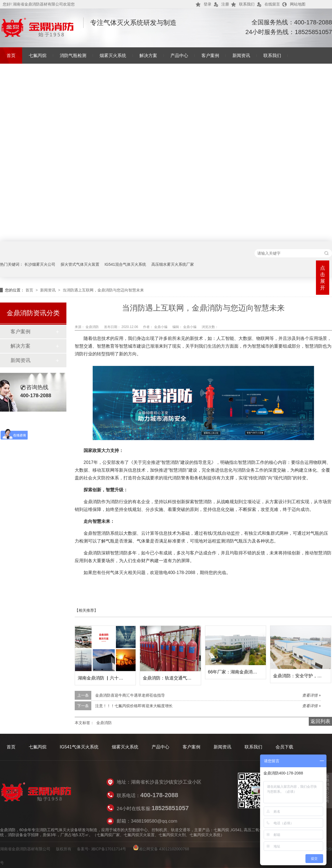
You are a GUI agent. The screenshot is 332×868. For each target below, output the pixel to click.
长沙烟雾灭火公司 (40, 264)
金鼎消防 (93, 327)
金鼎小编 (161, 327)
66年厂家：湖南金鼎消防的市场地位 (244, 672)
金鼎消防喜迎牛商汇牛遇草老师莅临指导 (130, 695)
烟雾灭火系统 (113, 55)
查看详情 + (312, 695)
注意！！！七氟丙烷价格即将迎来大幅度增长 (134, 706)
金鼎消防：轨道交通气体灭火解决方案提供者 (187, 678)
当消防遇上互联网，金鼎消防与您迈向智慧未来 (103, 290)
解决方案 (148, 55)
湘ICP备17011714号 (109, 849)
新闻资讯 (241, 55)
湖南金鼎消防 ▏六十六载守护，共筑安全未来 (123, 678)
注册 (225, 4)
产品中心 (179, 55)
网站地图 (298, 4)
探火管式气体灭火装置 (80, 264)
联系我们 (247, 4)
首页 (11, 55)
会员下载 (284, 747)
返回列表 (320, 721)
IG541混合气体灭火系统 (125, 264)
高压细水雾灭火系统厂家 (173, 264)
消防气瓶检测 (73, 55)
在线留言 (272, 4)
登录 (207, 4)
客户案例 (210, 55)
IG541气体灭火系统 (79, 747)
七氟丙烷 (38, 55)
